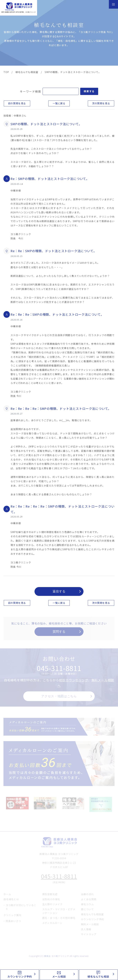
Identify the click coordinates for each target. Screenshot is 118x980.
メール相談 (59, 976)
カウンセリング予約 (20, 976)
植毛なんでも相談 (98, 976)
